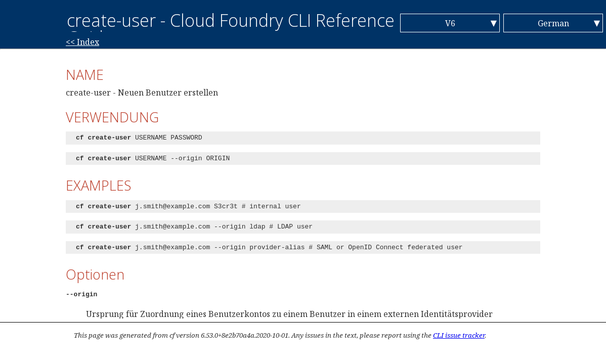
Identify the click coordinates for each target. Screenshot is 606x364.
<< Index (82, 42)
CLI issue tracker (459, 335)
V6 (450, 23)
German (553, 23)
